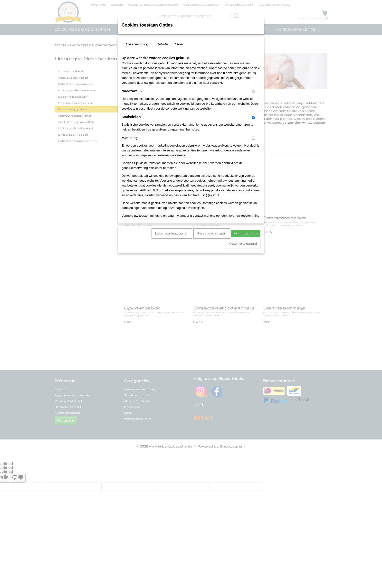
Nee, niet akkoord (243, 244)
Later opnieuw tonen (172, 233)
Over (179, 44)
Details (161, 44)
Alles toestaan (246, 233)
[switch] (254, 91)
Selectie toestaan (212, 233)
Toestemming (137, 44)
